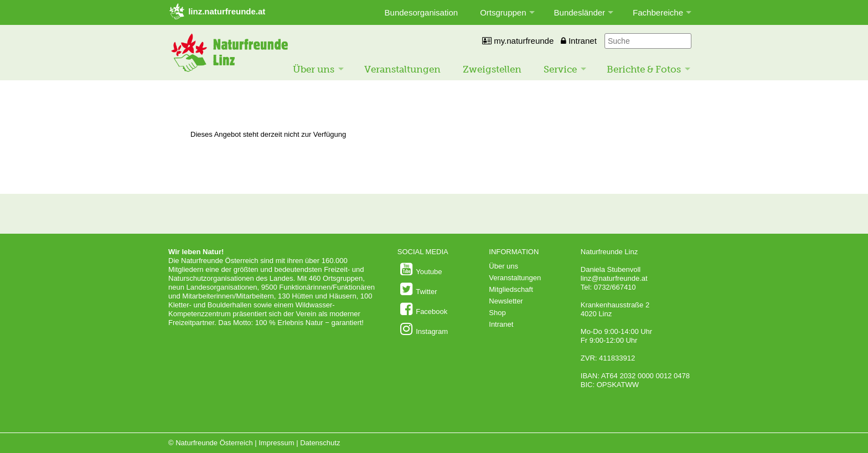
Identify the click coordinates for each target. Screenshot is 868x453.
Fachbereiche (658, 12)
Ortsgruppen (503, 12)
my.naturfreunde (518, 41)
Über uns (314, 69)
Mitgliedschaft (511, 289)
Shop (497, 313)
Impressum (276, 443)
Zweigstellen (492, 69)
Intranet (579, 41)
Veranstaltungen (402, 69)
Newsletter (506, 301)
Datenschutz (320, 443)
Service (560, 69)
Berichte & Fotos (644, 69)
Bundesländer (580, 12)
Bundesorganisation (422, 12)
